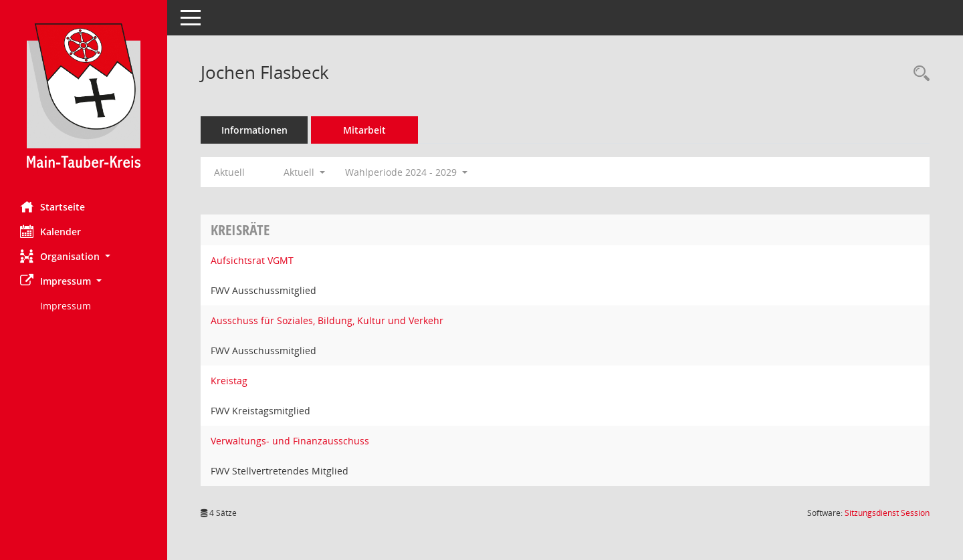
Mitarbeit (364, 130)
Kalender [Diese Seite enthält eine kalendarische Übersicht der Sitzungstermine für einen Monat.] (50, 231)
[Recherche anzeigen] (918, 74)
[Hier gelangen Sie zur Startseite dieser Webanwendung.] (84, 96)
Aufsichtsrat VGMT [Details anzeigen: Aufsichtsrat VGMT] (252, 260)
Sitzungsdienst (887, 513)
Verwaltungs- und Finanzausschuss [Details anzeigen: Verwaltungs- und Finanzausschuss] (290, 441)
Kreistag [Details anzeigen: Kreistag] (229, 381)
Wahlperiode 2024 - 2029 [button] (406, 172)
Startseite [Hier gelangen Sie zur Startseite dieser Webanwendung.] (52, 206)
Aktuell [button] (304, 172)
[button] (84, 256)
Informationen (254, 130)
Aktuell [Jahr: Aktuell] (229, 172)
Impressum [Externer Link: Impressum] (66, 306)
